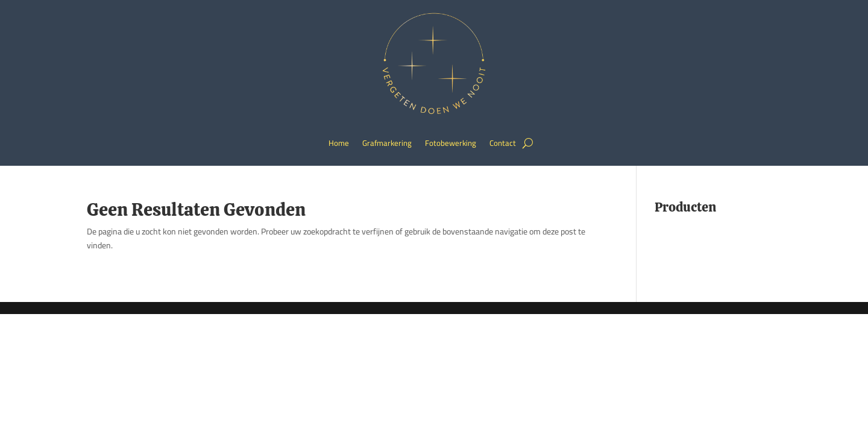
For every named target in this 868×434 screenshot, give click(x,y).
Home (339, 143)
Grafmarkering (387, 143)
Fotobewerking (451, 143)
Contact (503, 143)
